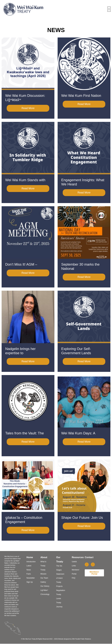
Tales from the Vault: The (25, 433)
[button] (109, 9)
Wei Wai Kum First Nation (81, 96)
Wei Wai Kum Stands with (25, 180)
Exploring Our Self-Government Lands (76, 351)
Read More (28, 108)
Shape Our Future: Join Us (82, 518)
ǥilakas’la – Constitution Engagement (24, 520)
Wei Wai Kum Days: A (78, 433)
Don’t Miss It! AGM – (21, 264)
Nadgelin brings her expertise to (20, 351)
